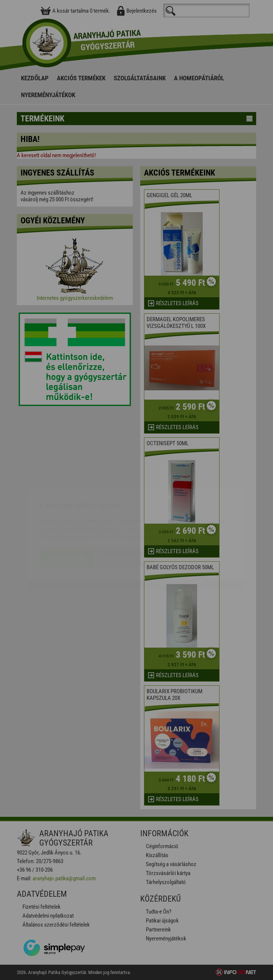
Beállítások (126, 514)
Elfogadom (68, 514)
